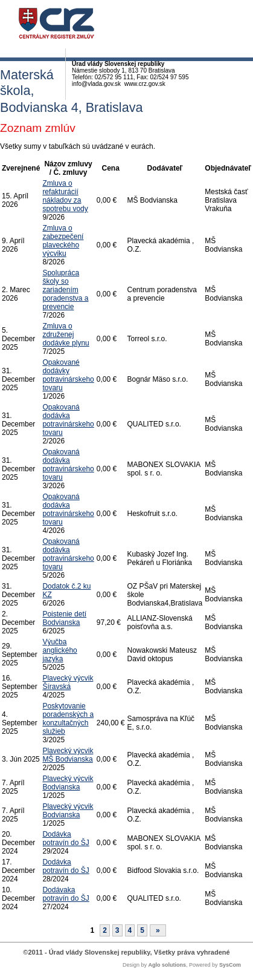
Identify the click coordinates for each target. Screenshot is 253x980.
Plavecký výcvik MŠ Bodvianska (68, 755)
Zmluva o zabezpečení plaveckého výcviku (63, 241)
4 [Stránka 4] (130, 930)
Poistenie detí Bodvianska (64, 618)
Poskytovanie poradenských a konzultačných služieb (68, 719)
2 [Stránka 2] (105, 930)
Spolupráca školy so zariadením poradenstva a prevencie (65, 290)
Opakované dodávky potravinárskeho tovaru (68, 375)
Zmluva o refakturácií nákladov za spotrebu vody (65, 196)
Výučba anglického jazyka (59, 650)
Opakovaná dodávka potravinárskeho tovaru (68, 420)
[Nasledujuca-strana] (158, 930)
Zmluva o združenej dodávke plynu (66, 335)
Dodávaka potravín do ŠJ (66, 894)
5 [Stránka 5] (142, 930)
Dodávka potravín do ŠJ (66, 838)
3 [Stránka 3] (117, 930)
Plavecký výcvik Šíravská (68, 682)
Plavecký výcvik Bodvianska (68, 783)
